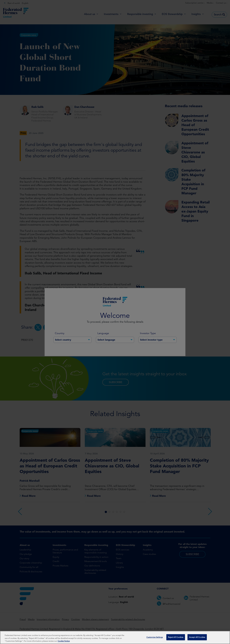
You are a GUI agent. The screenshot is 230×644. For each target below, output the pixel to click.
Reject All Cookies (176, 638)
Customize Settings (155, 638)
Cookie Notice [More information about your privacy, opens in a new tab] (64, 642)
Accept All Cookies (197, 638)
